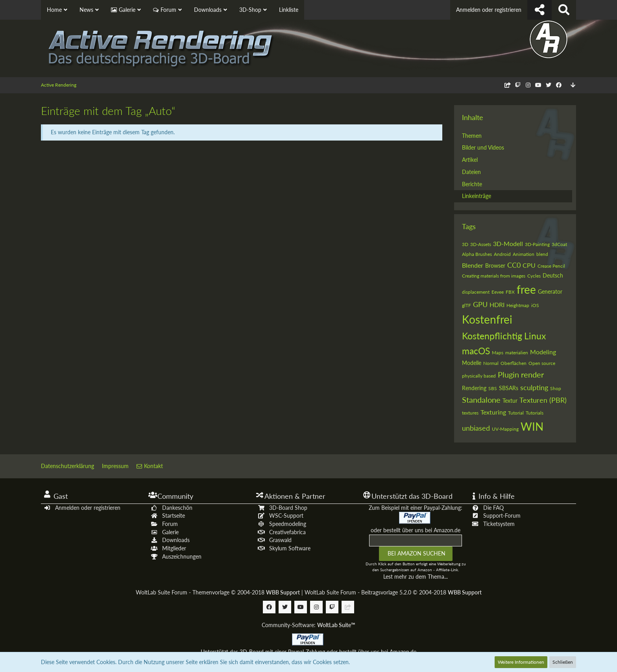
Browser (495, 266)
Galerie (170, 532)
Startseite (174, 516)
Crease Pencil (551, 266)
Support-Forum (502, 516)
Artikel (470, 160)
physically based (479, 376)
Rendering (474, 388)
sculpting (534, 387)
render (532, 374)
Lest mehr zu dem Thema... (416, 577)
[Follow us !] (539, 10)
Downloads (176, 540)
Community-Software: (308, 625)
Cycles (534, 276)
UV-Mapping (505, 429)
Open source (542, 363)
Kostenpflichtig (492, 336)
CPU (529, 265)
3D (465, 244)
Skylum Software (290, 548)
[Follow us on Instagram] (528, 85)
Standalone (481, 400)
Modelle (472, 363)
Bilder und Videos (483, 147)
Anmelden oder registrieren (489, 10)
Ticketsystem (499, 524)
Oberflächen (514, 363)
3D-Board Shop (288, 508)
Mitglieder (174, 548)
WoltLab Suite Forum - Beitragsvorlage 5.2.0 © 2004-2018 (393, 592)
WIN (532, 426)
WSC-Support (286, 516)
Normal (491, 363)
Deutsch (553, 275)
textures (470, 413)
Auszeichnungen (182, 556)
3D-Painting (537, 244)
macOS (476, 351)
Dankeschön (177, 508)
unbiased (476, 428)
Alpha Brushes (477, 254)
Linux (535, 336)
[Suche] (564, 10)
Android (502, 254)
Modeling (543, 352)
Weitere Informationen (521, 662)
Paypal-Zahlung (307, 652)
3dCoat (559, 244)
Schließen (563, 662)
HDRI (497, 305)
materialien (517, 353)
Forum (170, 524)
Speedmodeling (288, 524)
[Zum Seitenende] (573, 85)
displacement (476, 292)
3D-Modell (508, 243)
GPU (480, 304)
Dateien (471, 172)
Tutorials (535, 413)
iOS (535, 305)
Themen (472, 136)
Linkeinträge (477, 196)
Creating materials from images (494, 276)
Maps (498, 353)
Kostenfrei (487, 319)
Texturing (493, 412)
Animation (524, 254)
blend (542, 254)
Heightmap (518, 305)
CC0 (514, 265)
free (526, 289)
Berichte (472, 184)
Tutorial (516, 413)
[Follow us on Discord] (508, 85)
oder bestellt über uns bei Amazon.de (416, 530)
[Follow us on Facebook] (559, 85)
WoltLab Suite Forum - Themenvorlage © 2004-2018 (218, 592)
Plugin (508, 374)
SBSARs (509, 388)
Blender (473, 265)
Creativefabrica (287, 532)
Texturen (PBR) (543, 400)
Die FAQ (493, 508)
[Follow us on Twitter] (549, 85)
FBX (510, 292)
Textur (510, 401)
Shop (556, 388)
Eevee (498, 292)
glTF (466, 305)
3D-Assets (481, 244)
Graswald (280, 540)
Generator (550, 292)
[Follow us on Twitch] (518, 85)
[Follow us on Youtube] (538, 85)
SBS (493, 388)
